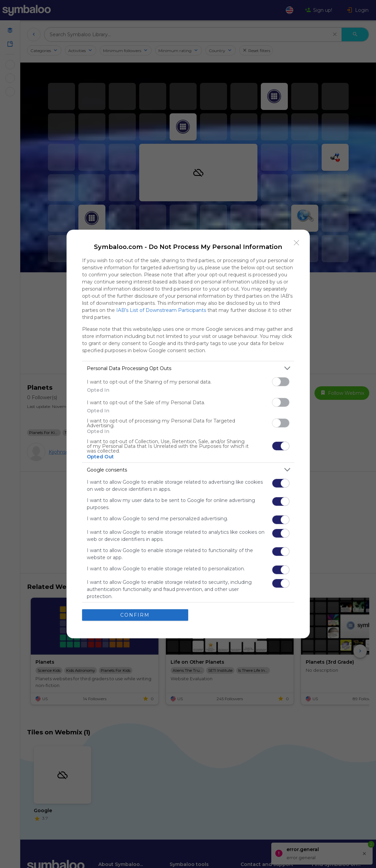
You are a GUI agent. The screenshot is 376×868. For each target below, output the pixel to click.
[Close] (297, 243)
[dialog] (188, 434)
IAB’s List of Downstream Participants (161, 310)
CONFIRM (135, 615)
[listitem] (188, 368)
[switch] (281, 382)
